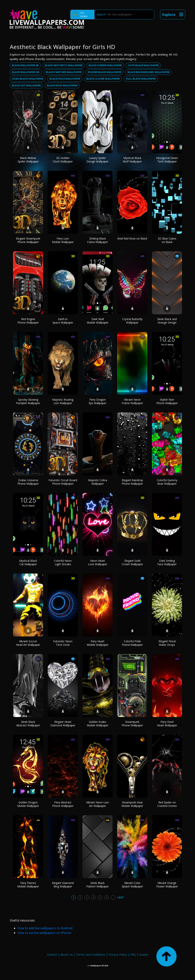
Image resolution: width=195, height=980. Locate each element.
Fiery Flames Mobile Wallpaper (28, 885)
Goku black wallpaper (28, 79)
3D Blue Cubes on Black (167, 240)
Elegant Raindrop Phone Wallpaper (132, 482)
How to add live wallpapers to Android (45, 928)
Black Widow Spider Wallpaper (28, 160)
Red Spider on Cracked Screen (167, 804)
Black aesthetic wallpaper (64, 65)
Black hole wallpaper (65, 79)
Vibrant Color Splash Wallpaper (132, 885)
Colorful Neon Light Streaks (63, 562)
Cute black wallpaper (143, 65)
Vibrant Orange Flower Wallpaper (167, 885)
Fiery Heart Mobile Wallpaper (98, 643)
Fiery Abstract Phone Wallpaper (63, 804)
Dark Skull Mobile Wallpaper (98, 321)
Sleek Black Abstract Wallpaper (28, 724)
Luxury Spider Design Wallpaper (97, 160)
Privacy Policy (118, 954)
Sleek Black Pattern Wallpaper (98, 885)
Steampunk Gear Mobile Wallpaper (132, 804)
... (113, 897)
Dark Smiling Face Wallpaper (167, 562)
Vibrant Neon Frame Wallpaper (132, 401)
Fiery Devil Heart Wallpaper (167, 724)
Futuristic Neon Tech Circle (63, 643)
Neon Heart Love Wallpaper (98, 562)
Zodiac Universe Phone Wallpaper (28, 482)
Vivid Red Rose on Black (132, 238)
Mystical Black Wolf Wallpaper (132, 160)
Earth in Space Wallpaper (63, 321)
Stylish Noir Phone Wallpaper (167, 401)
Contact (52, 954)
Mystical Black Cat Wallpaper (28, 562)
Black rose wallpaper (62, 85)
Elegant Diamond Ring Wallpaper (63, 885)
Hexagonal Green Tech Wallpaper (167, 160)
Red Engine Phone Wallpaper (28, 321)
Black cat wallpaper (26, 85)
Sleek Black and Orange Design (167, 321)
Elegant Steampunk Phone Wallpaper (28, 240)
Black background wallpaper (148, 72)
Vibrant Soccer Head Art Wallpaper (28, 643)
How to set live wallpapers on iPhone (44, 933)
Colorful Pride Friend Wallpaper (132, 643)
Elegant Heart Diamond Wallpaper (63, 724)
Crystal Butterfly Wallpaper (132, 321)
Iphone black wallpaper (104, 72)
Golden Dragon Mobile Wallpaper (28, 804)
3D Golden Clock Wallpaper (63, 160)
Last (121, 897)
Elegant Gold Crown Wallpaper (132, 562)
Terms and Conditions (91, 954)
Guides (144, 954)
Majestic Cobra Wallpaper (98, 482)
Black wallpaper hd (26, 72)
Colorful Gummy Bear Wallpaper (167, 482)
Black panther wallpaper (64, 72)
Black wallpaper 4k (25, 65)
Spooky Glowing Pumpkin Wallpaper (28, 401)
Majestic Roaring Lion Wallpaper (63, 401)
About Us (67, 954)
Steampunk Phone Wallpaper (132, 724)
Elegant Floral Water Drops (167, 643)
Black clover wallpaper (103, 79)
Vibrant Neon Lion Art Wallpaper (97, 804)
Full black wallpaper (141, 79)
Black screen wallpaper (105, 65)
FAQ (133, 954)
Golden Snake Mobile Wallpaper (98, 724)
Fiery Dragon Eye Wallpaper (97, 401)
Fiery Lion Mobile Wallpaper (63, 240)
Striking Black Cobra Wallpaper (97, 240)
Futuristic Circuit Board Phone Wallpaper (63, 482)
